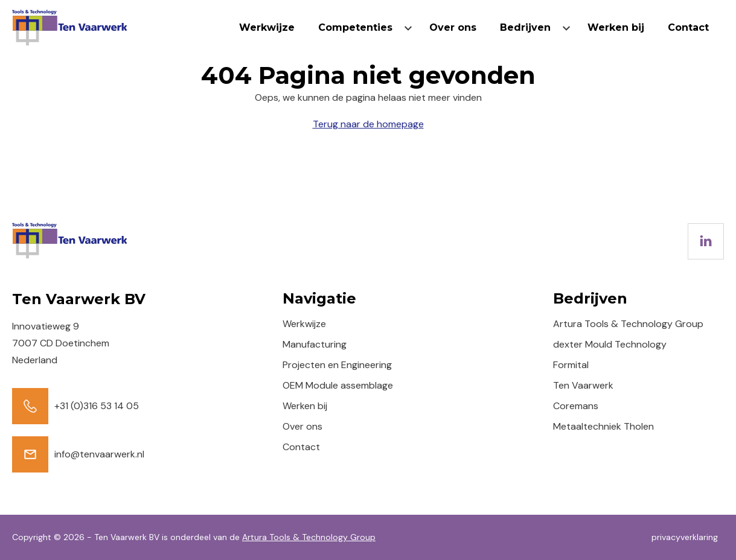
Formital (571, 365)
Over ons (453, 27)
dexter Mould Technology (610, 344)
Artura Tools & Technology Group (628, 324)
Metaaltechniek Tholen (603, 426)
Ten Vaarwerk (583, 385)
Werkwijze (267, 27)
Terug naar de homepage (368, 124)
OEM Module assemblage (338, 385)
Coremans (576, 406)
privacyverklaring (685, 537)
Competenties (355, 27)
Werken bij (616, 27)
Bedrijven (525, 27)
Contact (688, 27)
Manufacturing (315, 344)
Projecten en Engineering (337, 365)
